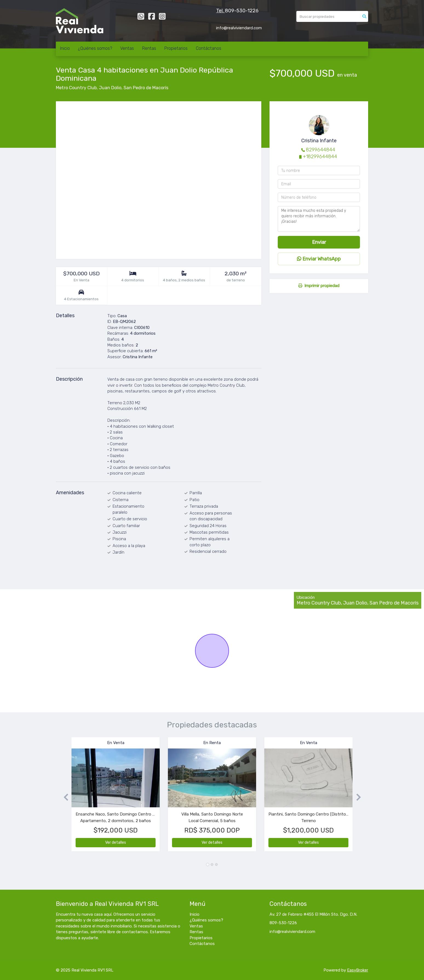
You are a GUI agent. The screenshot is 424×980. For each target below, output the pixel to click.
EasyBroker (358, 970)
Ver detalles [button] (116, 842)
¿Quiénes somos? (95, 48)
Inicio (65, 48)
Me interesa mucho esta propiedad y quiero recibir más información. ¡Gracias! (319, 219)
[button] (64, 797)
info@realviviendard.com (292, 932)
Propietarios (176, 48)
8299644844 (321, 150)
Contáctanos (209, 48)
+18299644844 (320, 157)
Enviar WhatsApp (319, 259)
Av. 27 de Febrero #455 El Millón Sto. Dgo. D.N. (313, 914)
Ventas (127, 48)
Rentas (149, 48)
